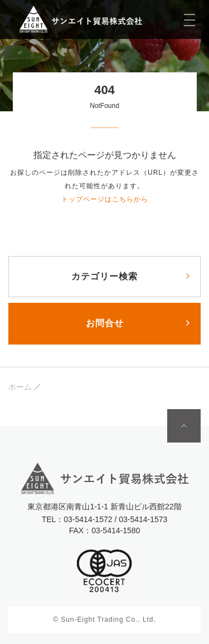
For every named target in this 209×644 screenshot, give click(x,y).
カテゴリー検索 (104, 276)
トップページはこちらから (105, 199)
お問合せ (105, 323)
